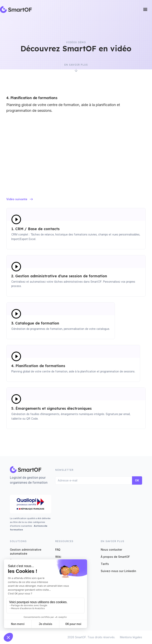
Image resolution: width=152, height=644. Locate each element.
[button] (145, 10)
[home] (16, 10)
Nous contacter (111, 550)
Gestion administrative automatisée (26, 552)
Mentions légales (131, 637)
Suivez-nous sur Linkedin (118, 571)
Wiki (58, 557)
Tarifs (105, 564)
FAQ (58, 550)
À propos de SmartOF (115, 557)
